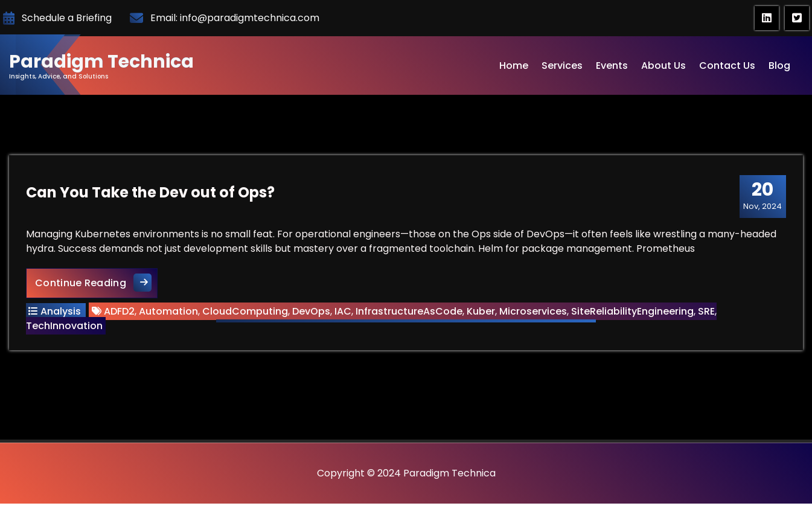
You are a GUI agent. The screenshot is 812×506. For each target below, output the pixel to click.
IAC (344, 312)
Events (612, 66)
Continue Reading (98, 283)
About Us (663, 66)
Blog (779, 66)
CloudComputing (246, 312)
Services (562, 66)
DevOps (312, 312)
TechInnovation (66, 327)
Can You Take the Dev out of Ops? (152, 194)
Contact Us (727, 66)
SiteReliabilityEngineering (634, 312)
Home (514, 66)
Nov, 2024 (761, 197)
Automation (170, 312)
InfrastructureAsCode (410, 312)
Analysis (62, 312)
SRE (708, 312)
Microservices (534, 312)
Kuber (482, 312)
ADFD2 (120, 312)
